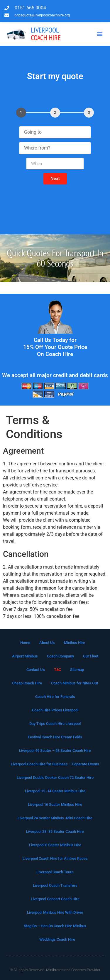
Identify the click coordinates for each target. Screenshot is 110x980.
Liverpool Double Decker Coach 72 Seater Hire (55, 778)
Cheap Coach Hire (27, 683)
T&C (57, 670)
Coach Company (60, 656)
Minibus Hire (75, 643)
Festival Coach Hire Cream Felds (55, 737)
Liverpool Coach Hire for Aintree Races (55, 858)
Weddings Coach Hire (57, 939)
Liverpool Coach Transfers (55, 885)
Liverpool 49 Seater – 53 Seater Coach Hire (55, 751)
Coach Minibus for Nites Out (75, 683)
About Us (47, 643)
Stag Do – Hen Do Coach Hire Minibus (55, 926)
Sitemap (77, 670)
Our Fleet (91, 656)
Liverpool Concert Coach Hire (55, 899)
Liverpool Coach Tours (55, 872)
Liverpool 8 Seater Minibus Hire (55, 845)
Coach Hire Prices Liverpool (55, 710)
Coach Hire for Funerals (55, 697)
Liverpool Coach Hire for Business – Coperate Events (55, 764)
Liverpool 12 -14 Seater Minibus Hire (55, 791)
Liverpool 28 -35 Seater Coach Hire (55, 831)
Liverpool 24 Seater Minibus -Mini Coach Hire (55, 818)
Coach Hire (46, 34)
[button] (100, 34)
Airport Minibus (25, 656)
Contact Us (36, 670)
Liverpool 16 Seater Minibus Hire (55, 804)
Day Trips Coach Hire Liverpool (55, 724)
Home (25, 643)
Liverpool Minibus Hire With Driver (55, 912)
